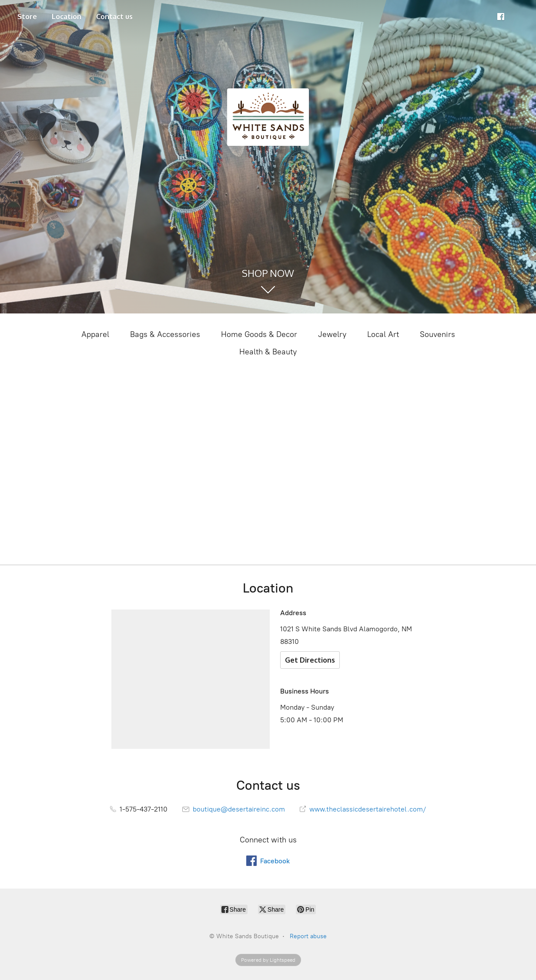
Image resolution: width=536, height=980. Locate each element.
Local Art (383, 334)
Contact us (114, 17)
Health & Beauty (268, 352)
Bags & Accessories (165, 334)
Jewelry (332, 334)
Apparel (95, 334)
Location (67, 17)
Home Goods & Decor (259, 334)
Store (27, 17)
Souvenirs (437, 334)
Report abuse (308, 936)
